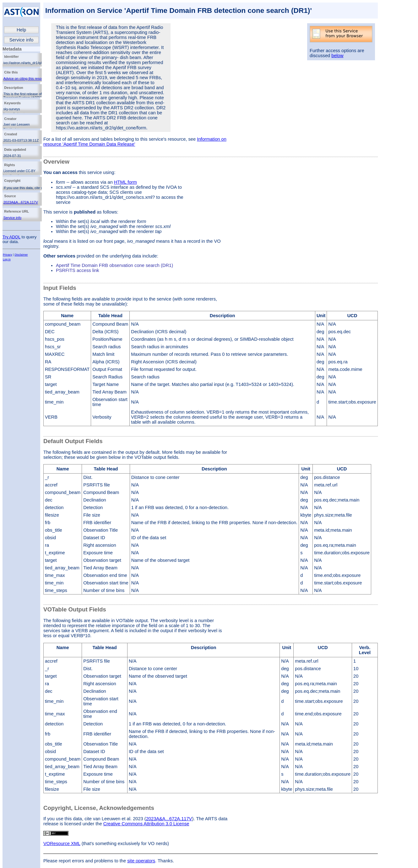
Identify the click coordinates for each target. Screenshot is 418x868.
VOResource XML (62, 844)
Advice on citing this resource (26, 79)
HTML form (125, 182)
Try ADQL (11, 237)
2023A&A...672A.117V (21, 202)
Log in (7, 259)
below (337, 56)
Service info (22, 40)
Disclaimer (21, 255)
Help (21, 30)
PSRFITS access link (78, 270)
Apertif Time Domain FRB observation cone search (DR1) (114, 265)
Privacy (8, 255)
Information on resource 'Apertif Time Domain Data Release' (135, 142)
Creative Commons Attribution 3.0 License (146, 824)
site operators (141, 861)
